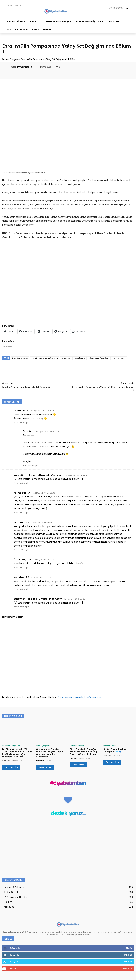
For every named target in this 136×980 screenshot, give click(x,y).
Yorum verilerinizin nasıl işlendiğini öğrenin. (79, 697)
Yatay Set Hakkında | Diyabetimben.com (38, 599)
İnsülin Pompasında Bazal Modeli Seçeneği (26, 387)
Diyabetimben (25, 67)
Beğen (129, 948)
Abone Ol (127, 969)
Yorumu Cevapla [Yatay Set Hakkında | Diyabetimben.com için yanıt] (21, 607)
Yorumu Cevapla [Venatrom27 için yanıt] (21, 589)
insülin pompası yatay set (45, 358)
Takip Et (128, 955)
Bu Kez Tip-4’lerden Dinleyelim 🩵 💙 (115, 750)
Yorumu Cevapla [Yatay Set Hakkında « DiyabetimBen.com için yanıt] (21, 483)
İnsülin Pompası (10, 59)
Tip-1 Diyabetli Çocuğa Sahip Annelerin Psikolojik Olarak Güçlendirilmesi (84, 752)
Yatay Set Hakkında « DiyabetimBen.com (38, 475)
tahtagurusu (21, 411)
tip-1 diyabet (119, 358)
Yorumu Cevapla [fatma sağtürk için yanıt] (21, 513)
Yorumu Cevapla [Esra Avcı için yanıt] (31, 465)
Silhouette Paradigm (99, 358)
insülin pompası (20, 358)
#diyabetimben (68, 783)
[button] (120, 8)
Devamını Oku (11, 767)
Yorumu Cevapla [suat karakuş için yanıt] (21, 550)
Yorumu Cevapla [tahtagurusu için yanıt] (21, 422)
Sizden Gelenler (110, 746)
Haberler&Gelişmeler (11, 746)
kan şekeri (66, 358)
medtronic (80, 358)
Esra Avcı (6, 761)
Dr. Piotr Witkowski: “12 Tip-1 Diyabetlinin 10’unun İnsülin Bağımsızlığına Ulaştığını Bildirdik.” (17, 753)
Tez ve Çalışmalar (43, 746)
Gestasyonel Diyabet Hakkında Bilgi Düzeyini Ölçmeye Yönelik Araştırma (49, 753)
